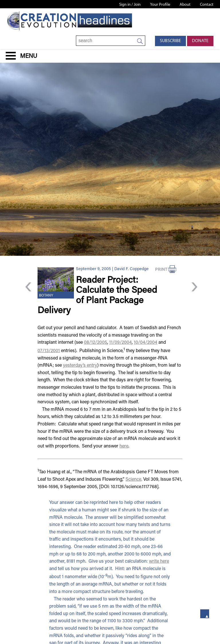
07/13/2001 (49, 351)
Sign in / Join (130, 5)
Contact (207, 5)
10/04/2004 (146, 343)
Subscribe (170, 41)
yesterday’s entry (80, 366)
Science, (134, 480)
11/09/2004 (120, 343)
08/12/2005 (96, 343)
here (124, 446)
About (185, 5)
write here (159, 561)
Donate (200, 41)
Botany (46, 296)
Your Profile (160, 5)
